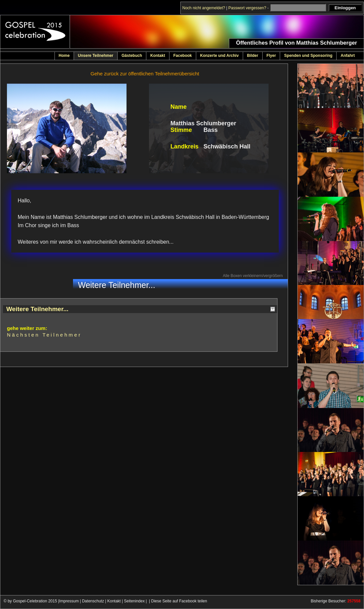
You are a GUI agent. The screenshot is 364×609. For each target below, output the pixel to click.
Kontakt (114, 601)
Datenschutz (93, 601)
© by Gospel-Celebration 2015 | (31, 601)
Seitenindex (134, 601)
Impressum (69, 601)
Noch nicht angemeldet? (204, 8)
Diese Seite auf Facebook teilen (179, 601)
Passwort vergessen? (247, 8)
